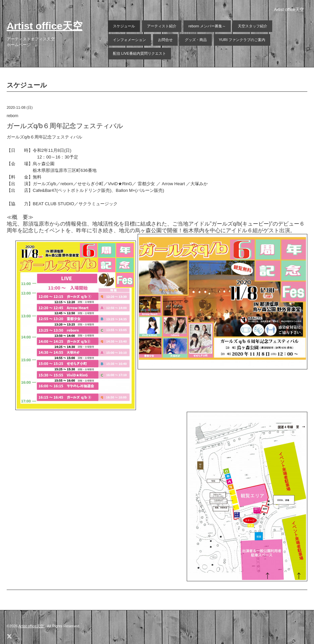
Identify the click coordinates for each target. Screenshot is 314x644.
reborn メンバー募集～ (207, 26)
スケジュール (124, 26)
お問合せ (165, 40)
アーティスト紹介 (162, 26)
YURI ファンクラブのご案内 (242, 40)
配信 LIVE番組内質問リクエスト (139, 53)
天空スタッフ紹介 (253, 26)
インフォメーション (129, 40)
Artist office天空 (45, 26)
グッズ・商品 (196, 40)
